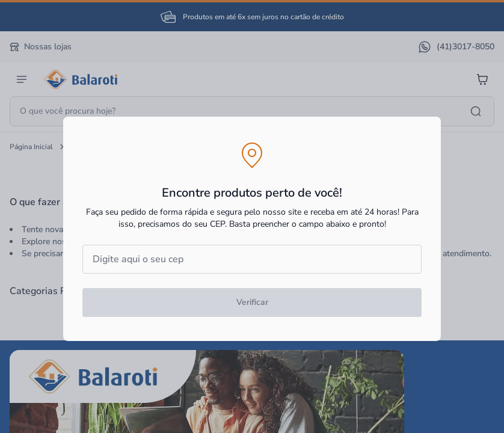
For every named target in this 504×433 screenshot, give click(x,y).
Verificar (252, 302)
